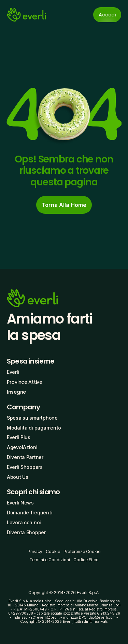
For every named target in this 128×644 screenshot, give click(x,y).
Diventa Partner (25, 457)
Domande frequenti (30, 512)
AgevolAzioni (22, 447)
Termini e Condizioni (50, 560)
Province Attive (25, 382)
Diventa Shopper (26, 532)
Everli (13, 372)
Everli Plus (19, 437)
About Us (18, 477)
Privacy (35, 551)
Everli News (20, 503)
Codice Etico (86, 560)
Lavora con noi (24, 522)
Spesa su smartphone (32, 418)
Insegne (16, 392)
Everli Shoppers (25, 467)
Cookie (53, 551)
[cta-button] (64, 205)
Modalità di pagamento (34, 428)
